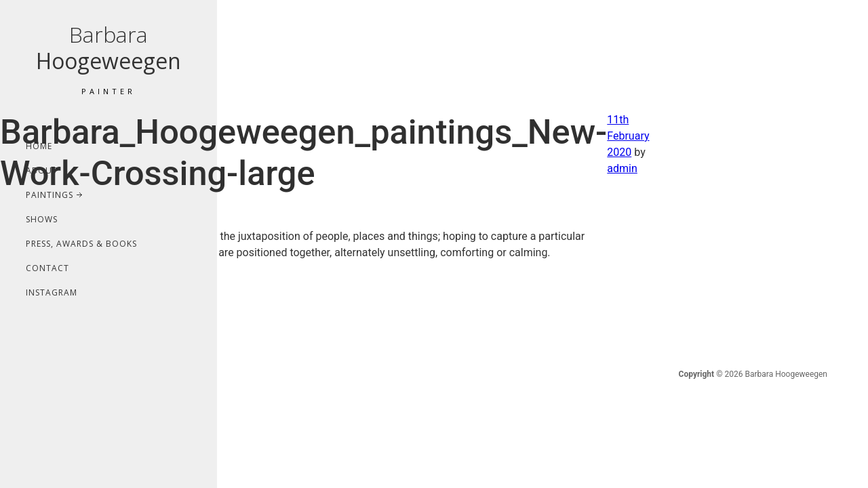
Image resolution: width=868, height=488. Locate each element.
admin (622, 168)
